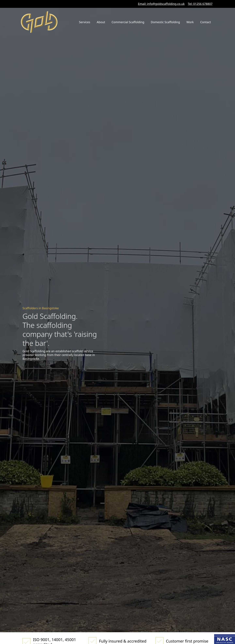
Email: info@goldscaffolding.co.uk (161, 4)
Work (190, 22)
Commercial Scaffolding (128, 22)
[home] (39, 22)
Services (85, 22)
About (101, 22)
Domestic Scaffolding (165, 22)
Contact (206, 22)
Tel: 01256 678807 (200, 4)
